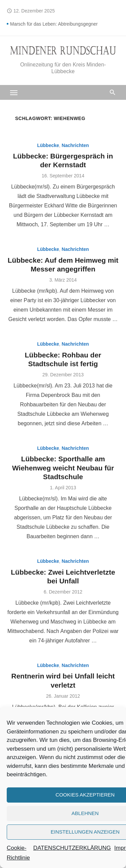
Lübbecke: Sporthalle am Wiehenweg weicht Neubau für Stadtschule (63, 468)
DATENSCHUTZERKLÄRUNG (72, 848)
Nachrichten (75, 145)
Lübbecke (48, 145)
